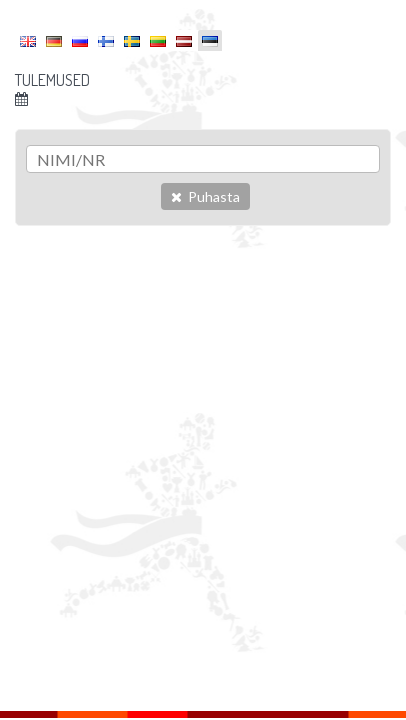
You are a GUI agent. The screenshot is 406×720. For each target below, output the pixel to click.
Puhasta (205, 196)
